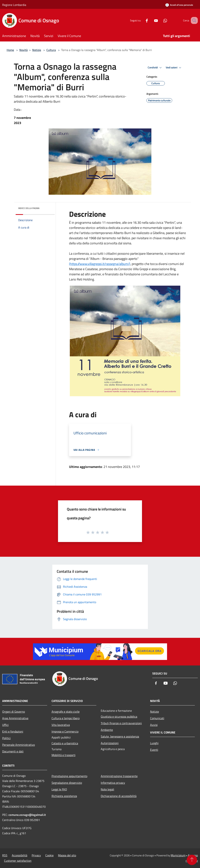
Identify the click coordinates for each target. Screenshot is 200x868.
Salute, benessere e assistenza (120, 736)
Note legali (107, 789)
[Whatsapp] (161, 20)
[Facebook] (142, 20)
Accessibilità (20, 855)
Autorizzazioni (110, 743)
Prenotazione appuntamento (69, 776)
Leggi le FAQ (59, 789)
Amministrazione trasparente (119, 776)
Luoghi (154, 743)
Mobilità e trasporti (64, 755)
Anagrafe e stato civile (66, 712)
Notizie (37, 50)
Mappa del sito (67, 855)
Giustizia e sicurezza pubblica (119, 717)
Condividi (155, 68)
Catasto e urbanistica (65, 743)
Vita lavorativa (61, 725)
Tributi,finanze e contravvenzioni (121, 723)
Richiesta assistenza (64, 796)
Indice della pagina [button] (29, 208)
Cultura (51, 50)
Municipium (178, 855)
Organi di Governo (14, 712)
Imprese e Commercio (65, 731)
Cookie (49, 855)
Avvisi (154, 725)
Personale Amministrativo (19, 745)
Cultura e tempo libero (66, 718)
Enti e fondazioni (13, 731)
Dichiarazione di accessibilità (119, 796)
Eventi (154, 750)
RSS (5, 855)
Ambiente (107, 730)
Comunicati (157, 718)
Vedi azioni (174, 68)
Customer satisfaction (18, 861)
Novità (23, 50)
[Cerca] (193, 20)
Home (10, 50)
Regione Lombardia (14, 5)
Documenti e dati (13, 751)
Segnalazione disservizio (67, 783)
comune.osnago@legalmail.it (27, 815)
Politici (6, 738)
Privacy (36, 855)
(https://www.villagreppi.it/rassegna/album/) (100, 264)
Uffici (5, 725)
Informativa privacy (113, 783)
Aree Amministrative (15, 718)
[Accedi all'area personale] (179, 5)
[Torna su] (192, 860)
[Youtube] (151, 20)
